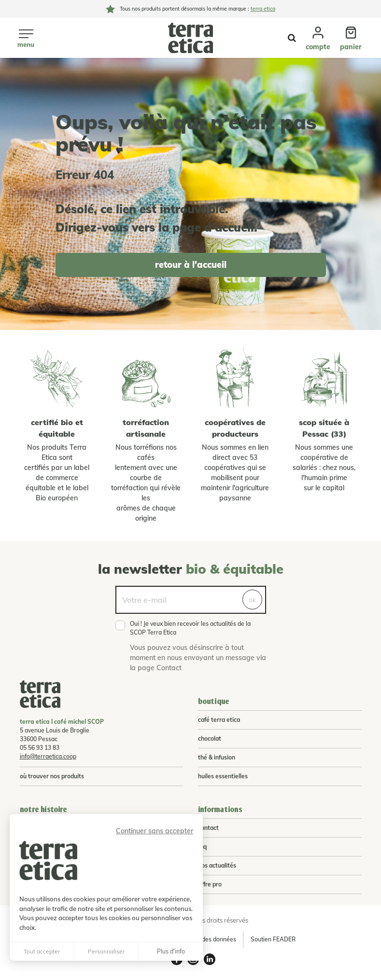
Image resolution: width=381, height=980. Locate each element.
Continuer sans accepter (155, 831)
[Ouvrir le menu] (26, 38)
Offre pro (210, 884)
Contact (208, 828)
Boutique (214, 701)
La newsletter (191, 569)
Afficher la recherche (292, 38)
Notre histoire (43, 809)
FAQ (202, 847)
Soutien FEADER (273, 939)
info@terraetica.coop (48, 756)
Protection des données (204, 939)
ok (252, 600)
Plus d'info (171, 951)
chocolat (210, 738)
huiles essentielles (223, 776)
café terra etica (219, 720)
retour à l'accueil (191, 265)
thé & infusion (217, 757)
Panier (351, 47)
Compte (318, 47)
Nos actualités (217, 865)
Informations (220, 809)
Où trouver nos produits (52, 776)
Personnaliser (106, 951)
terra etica (263, 9)
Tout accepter (42, 951)
